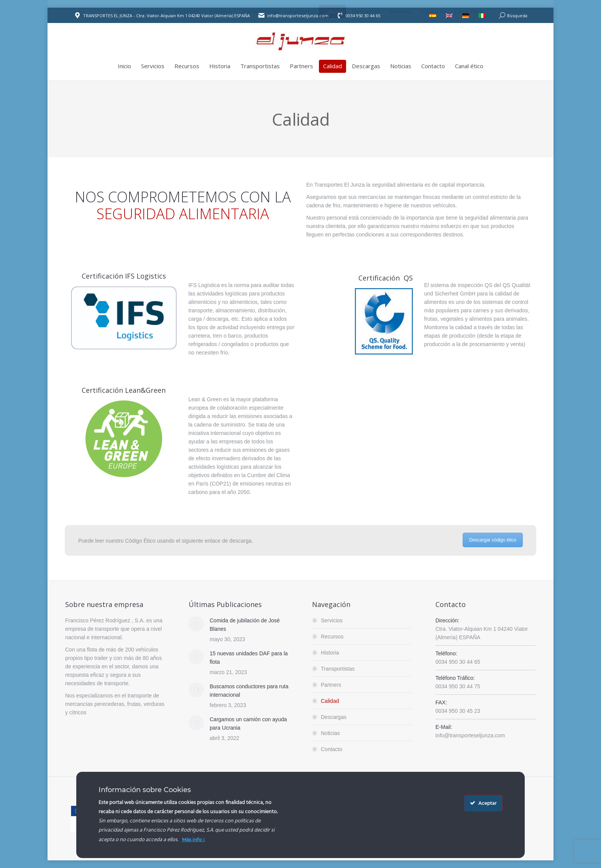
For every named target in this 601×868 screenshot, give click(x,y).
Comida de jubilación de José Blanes (245, 625)
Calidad (330, 701)
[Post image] (196, 624)
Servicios (332, 620)
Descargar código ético (493, 540)
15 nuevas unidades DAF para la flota (249, 658)
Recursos (332, 637)
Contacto (332, 749)
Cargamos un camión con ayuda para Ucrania (248, 724)
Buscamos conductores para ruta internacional (249, 691)
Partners (331, 685)
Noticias (330, 733)
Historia (330, 653)
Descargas (334, 717)
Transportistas (338, 669)
